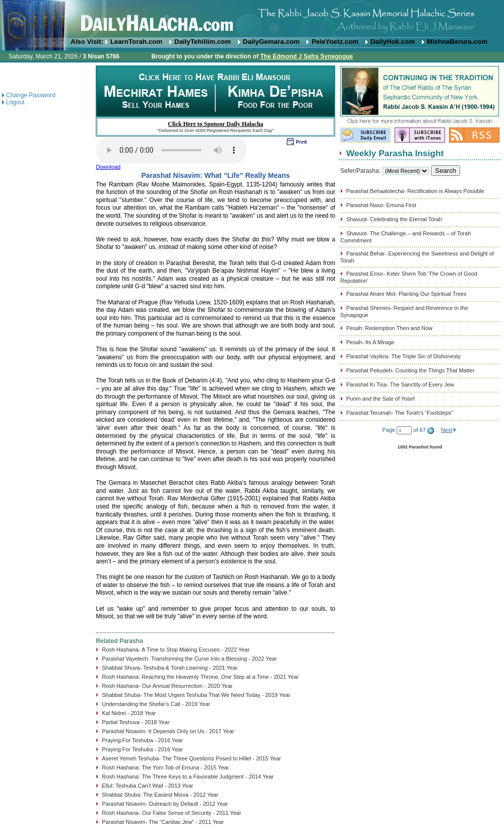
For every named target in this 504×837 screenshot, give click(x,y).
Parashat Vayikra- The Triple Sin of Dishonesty (403, 356)
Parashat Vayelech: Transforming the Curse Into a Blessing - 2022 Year (189, 659)
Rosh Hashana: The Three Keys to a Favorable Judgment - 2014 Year (188, 777)
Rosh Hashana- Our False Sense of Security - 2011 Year (171, 813)
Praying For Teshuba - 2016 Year (142, 740)
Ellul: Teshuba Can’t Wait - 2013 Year (147, 786)
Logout (15, 102)
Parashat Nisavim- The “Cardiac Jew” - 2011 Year (163, 822)
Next (447, 430)
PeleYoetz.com (335, 42)
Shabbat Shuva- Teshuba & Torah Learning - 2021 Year (170, 668)
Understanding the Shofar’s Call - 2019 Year (156, 704)
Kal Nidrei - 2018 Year (129, 713)
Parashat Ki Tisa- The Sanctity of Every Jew (400, 384)
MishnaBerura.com (457, 42)
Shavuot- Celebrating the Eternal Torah (394, 219)
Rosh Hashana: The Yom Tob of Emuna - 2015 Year (165, 767)
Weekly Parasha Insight (395, 153)
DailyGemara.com (271, 42)
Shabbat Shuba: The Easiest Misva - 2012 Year (160, 795)
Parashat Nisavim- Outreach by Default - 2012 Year (165, 804)
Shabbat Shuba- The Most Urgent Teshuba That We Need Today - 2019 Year (196, 695)
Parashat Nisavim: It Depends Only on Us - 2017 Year (168, 731)
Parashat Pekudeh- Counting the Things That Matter (411, 370)
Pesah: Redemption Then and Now (389, 328)
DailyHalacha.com (252, 19)
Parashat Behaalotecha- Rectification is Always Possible (415, 191)
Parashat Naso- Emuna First (381, 205)
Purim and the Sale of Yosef (381, 399)
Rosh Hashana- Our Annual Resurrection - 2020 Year (167, 686)
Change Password (31, 95)
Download (108, 167)
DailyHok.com (393, 42)
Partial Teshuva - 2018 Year (136, 722)
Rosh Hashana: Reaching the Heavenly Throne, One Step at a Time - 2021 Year (200, 677)
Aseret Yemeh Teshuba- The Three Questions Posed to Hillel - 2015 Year (191, 758)
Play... (171, 150)
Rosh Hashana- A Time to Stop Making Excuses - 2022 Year (176, 650)
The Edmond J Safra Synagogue (306, 56)
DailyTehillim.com (203, 42)
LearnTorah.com (136, 42)
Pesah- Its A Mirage (370, 342)
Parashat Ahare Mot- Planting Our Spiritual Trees (406, 294)
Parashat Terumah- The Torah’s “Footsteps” (400, 413)
